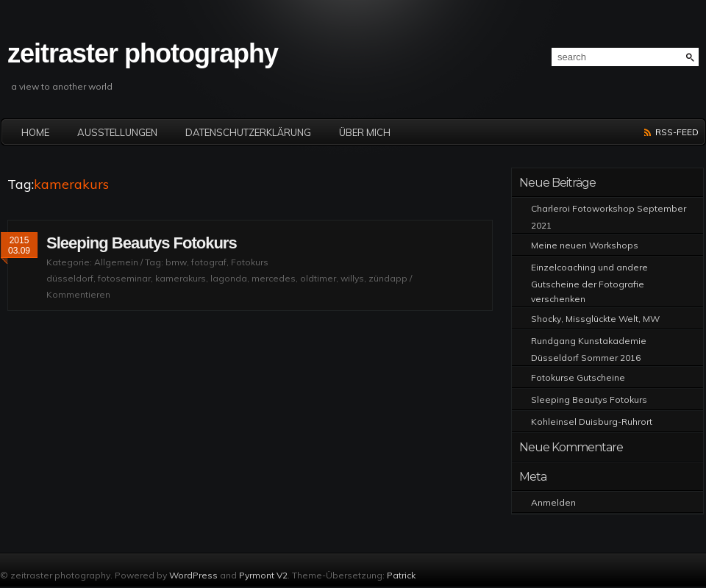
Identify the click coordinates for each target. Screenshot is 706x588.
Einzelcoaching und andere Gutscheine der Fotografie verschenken (589, 283)
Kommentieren (78, 294)
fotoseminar (124, 278)
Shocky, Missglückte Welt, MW (595, 319)
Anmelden (553, 502)
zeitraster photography (143, 53)
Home (35, 132)
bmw (176, 262)
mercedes (274, 278)
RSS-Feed (677, 132)
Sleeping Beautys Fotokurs (142, 243)
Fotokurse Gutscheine (578, 377)
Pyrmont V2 (263, 575)
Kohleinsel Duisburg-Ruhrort (592, 422)
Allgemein (116, 262)
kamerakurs (181, 278)
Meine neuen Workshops (585, 245)
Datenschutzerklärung (248, 132)
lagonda (229, 278)
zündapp (388, 278)
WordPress (193, 575)
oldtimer (318, 278)
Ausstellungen (117, 132)
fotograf (209, 262)
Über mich (365, 132)
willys (352, 278)
